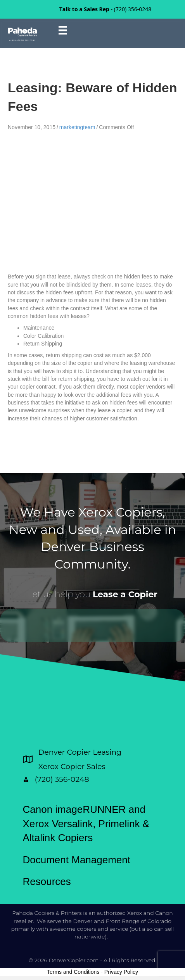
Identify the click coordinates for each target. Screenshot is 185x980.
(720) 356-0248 (133, 9)
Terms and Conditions (73, 972)
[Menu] (63, 30)
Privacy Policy (121, 972)
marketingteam (77, 127)
